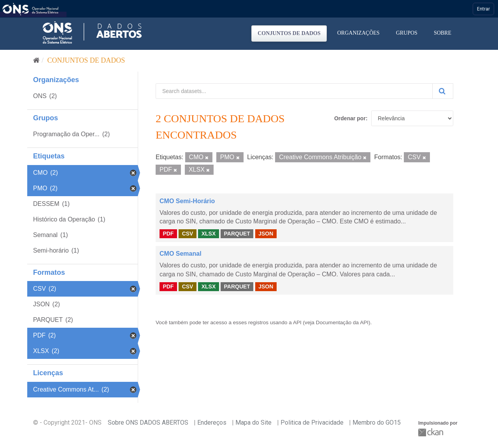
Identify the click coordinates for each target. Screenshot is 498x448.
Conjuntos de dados (289, 33)
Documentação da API (342, 322)
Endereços (212, 423)
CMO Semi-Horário (187, 201)
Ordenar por (350, 118)
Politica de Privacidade (312, 423)
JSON (266, 234)
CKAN (431, 432)
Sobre (443, 33)
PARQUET (237, 234)
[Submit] (443, 91)
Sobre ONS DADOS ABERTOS (148, 423)
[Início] (36, 60)
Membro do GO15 (377, 423)
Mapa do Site (253, 423)
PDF (168, 234)
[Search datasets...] (294, 91)
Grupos (407, 33)
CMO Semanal (181, 254)
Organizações (359, 33)
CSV (188, 234)
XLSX (209, 234)
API (297, 322)
